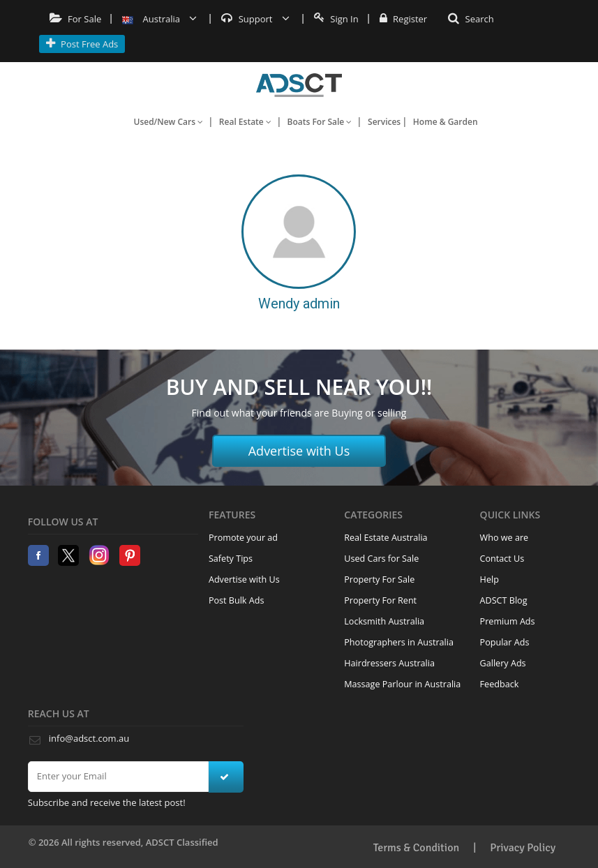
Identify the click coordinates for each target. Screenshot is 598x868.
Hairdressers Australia (389, 663)
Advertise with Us (299, 451)
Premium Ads (508, 621)
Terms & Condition (417, 848)
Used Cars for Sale (381, 559)
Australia (159, 19)
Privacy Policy (523, 848)
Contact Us (502, 559)
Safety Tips (231, 559)
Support (255, 19)
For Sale (76, 19)
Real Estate (245, 122)
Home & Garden (446, 122)
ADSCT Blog (504, 600)
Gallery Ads (503, 663)
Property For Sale (379, 579)
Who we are (504, 538)
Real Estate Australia (386, 538)
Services (384, 122)
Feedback (500, 684)
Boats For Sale (320, 122)
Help (489, 579)
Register (403, 19)
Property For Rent (380, 600)
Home (299, 85)
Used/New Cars (168, 122)
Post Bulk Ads (237, 600)
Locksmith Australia (384, 621)
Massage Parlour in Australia (402, 684)
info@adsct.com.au (89, 738)
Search (471, 19)
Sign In (336, 19)
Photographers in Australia (399, 642)
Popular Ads (505, 642)
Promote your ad (243, 538)
